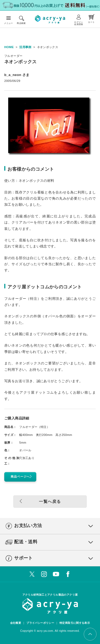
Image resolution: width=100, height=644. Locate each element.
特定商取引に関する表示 (75, 623)
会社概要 (16, 623)
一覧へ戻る (39, 501)
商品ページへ (22, 477)
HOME (9, 47)
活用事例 (25, 47)
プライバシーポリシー (40, 623)
